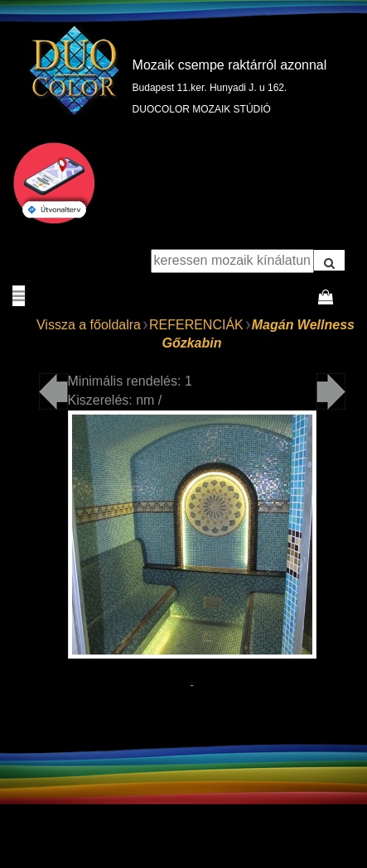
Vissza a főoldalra (89, 325)
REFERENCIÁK (196, 325)
